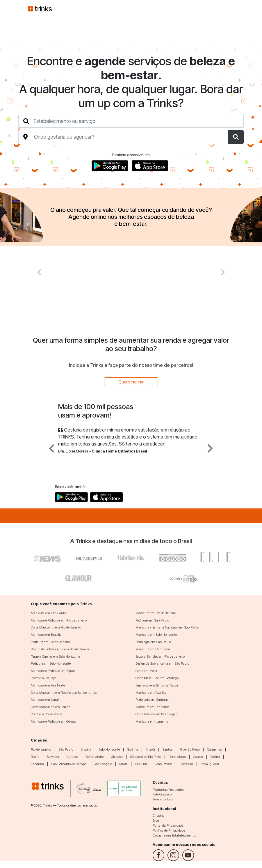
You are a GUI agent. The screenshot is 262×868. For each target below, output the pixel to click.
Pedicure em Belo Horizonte (51, 663)
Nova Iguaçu (210, 764)
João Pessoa (164, 764)
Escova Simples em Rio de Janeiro (160, 656)
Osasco (198, 757)
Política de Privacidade (169, 830)
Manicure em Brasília (46, 635)
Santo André (95, 757)
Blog (156, 821)
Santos (167, 749)
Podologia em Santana (152, 700)
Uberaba (117, 757)
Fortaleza (186, 764)
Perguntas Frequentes (168, 790)
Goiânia (133, 749)
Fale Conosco (162, 794)
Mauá (123, 764)
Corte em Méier (146, 671)
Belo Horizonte (109, 749)
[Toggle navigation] (228, 8)
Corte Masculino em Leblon (51, 707)
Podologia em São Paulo (153, 642)
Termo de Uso (163, 799)
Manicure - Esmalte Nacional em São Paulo (167, 627)
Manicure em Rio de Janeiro (156, 613)
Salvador (53, 757)
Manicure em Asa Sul (151, 693)
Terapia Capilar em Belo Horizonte (55, 656)
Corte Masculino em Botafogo (157, 678)
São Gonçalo (103, 764)
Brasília (86, 749)
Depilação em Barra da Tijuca (157, 685)
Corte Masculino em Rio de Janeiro (56, 627)
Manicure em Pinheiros (152, 707)
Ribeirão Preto (190, 749)
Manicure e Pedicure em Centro (53, 721)
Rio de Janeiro (41, 749)
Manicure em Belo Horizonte (156, 635)
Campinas (214, 749)
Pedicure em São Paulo (152, 620)
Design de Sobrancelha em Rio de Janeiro (60, 649)
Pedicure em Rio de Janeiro (50, 642)
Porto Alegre (177, 757)
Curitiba (72, 757)
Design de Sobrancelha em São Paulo (162, 663)
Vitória (215, 757)
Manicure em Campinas (153, 649)
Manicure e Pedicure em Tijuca (53, 671)
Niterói (150, 749)
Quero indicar (131, 382)
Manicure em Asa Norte (48, 685)
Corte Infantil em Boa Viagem (157, 714)
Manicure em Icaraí (45, 700)
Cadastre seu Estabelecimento (174, 835)
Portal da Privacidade (168, 825)
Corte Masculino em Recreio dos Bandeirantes (64, 693)
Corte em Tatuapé (44, 678)
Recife (35, 757)
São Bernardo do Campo (69, 764)
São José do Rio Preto (146, 757)
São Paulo (66, 749)
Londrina (37, 764)
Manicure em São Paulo (48, 613)
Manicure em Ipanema (152, 721)
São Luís (141, 764)
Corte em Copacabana (47, 714)
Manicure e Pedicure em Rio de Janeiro (59, 620)
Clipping (159, 816)
